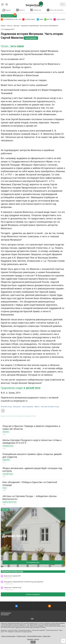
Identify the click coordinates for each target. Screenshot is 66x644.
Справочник (36, 10)
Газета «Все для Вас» (55, 10)
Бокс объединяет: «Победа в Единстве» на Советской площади (30, 483)
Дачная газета (14, 536)
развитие (37, 639)
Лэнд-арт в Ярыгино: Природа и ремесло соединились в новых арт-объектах (31, 427)
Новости (20, 10)
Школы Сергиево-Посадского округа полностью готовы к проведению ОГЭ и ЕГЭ (32, 441)
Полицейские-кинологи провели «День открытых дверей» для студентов (32, 455)
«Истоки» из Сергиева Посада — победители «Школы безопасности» (30, 497)
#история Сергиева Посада (50, 406)
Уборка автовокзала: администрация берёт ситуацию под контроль (32, 469)
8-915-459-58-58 (5, 614)
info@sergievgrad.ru (6, 613)
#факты (37, 406)
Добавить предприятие (33, 594)
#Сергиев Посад (6, 406)
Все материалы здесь (33, 562)
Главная (6, 10)
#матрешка (17, 406)
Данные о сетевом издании (8, 636)
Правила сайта (47, 636)
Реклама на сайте (21, 636)
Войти (63, 4)
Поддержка (30, 639)
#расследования (28, 406)
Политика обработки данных (34, 636)
